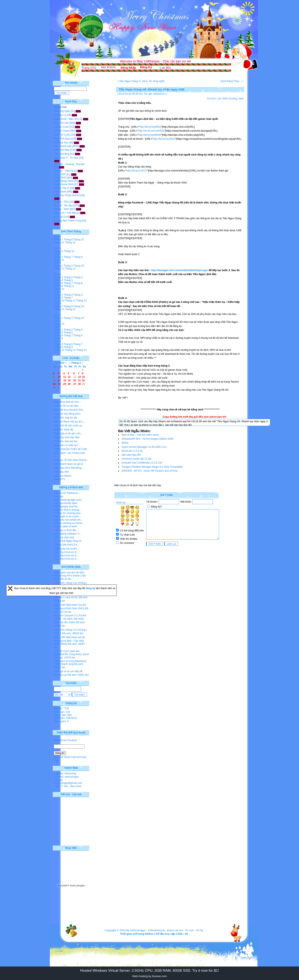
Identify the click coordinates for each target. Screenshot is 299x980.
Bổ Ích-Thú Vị (62, 188)
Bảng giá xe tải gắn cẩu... (68, 433)
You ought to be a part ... (68, 516)
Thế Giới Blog (62, 154)
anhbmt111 (159, 94)
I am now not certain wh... (68, 520)
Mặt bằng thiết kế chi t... (68, 402)
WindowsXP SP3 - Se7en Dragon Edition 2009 (148, 439)
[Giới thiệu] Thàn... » (232, 81)
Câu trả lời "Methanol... (67, 493)
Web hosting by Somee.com (149, 976)
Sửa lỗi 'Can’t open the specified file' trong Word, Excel (72, 653)
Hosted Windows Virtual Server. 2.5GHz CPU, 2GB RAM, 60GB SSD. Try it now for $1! (149, 970)
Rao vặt (59, 217)
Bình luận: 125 (62, 712)
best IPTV (60, 479)
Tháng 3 (78, 277)
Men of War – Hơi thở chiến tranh (140, 435)
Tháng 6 (58, 283)
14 (79, 377)
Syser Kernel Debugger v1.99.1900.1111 (144, 447)
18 (65, 380)
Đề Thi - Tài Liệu (63, 206)
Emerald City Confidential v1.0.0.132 (142, 463)
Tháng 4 (58, 251)
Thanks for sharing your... (68, 513)
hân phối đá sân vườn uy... (69, 426)
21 (79, 380)
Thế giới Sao (61, 143)
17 (59, 380)
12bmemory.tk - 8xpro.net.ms (165, 930)
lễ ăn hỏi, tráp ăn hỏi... (67, 418)
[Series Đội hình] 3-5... (67, 545)
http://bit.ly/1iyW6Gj (150, 127)
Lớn (219, 99)
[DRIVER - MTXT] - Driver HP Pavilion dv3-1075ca (150, 471)
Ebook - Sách (62, 209)
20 (75, 380)
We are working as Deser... (69, 523)
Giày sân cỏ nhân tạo (66, 445)
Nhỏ (241, 99)
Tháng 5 (68, 280)
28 (79, 384)
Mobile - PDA (61, 202)
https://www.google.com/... (69, 500)
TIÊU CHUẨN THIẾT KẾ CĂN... (72, 449)
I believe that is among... (68, 510)
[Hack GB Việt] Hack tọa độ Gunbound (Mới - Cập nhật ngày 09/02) (69, 641)
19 (69, 380)
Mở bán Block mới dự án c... (70, 422)
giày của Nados (63, 476)
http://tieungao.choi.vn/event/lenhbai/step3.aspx (179, 270)
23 (54, 384)
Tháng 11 (59, 242)
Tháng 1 (58, 257)
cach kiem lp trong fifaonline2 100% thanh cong (70, 663)
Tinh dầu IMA (62, 472)
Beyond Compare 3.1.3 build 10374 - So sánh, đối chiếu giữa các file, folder (70, 619)
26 (69, 384)
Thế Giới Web (62, 150)
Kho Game (60, 192)
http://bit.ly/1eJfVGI (137, 171)
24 (59, 384)
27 (75, 384)
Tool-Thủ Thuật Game (66, 195)
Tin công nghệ (62, 111)
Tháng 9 (58, 286)
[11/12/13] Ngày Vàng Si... (69, 541)
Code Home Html (64, 184)
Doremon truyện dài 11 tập (137, 459)
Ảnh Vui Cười (62, 135)
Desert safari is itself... (66, 526)
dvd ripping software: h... (68, 534)
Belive (125, 443)
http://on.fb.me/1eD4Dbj (151, 131)
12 (69, 377)
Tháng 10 (79, 240)
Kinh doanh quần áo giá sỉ (69, 464)
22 (83, 380)
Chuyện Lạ (60, 115)
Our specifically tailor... (67, 503)
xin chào (59, 497)
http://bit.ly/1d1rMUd (164, 139)
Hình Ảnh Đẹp (62, 139)
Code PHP (60, 178)
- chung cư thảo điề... (66, 530)
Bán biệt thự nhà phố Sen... (69, 410)
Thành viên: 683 (63, 715)
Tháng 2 (68, 266)
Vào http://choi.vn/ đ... (66, 552)
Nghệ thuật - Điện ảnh (67, 119)
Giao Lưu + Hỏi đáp (65, 213)
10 (59, 377)
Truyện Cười (61, 127)
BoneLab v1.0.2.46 (132, 451)
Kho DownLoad (63, 146)
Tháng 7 (58, 240)
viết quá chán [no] (64, 537)
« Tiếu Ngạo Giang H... (130, 81)
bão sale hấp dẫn (131, 455)
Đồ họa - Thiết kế (64, 171)
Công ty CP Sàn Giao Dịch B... (71, 460)
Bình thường (230, 99)
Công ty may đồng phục (67, 414)
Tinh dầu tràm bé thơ (66, 441)
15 (83, 377)
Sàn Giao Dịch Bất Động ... (69, 468)
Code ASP (60, 174)
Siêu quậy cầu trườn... (67, 549)
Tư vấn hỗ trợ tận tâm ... (68, 406)
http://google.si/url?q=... (67, 507)
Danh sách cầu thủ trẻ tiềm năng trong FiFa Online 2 (69, 574)
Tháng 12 (70, 242)
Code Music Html (64, 181)
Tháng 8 (68, 240)
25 (65, 384)
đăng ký (91, 588)
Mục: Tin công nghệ (154, 81)
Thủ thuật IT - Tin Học (66, 158)
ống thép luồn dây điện (67, 437)
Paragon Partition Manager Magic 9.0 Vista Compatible (152, 467)
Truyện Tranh (62, 131)
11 (65, 377)
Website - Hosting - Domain (69, 164)
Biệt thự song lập (64, 429)
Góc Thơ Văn (62, 123)
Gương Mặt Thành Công (68, 221)
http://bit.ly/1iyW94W (150, 135)
